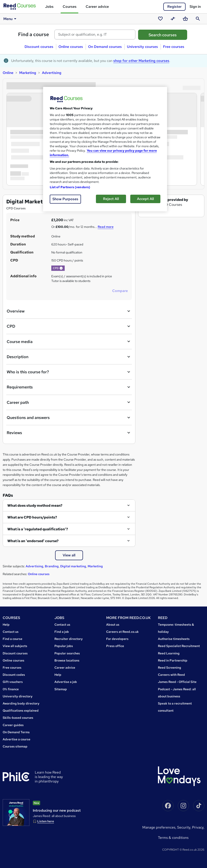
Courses (70, 7)
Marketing (28, 73)
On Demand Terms (16, 732)
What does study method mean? (35, 505)
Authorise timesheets (174, 639)
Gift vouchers (13, 682)
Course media (69, 341)
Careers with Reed (171, 675)
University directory (18, 696)
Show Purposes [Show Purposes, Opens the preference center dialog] (65, 199)
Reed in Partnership (173, 660)
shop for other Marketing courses (141, 61)
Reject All (111, 199)
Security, (185, 827)
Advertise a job (66, 682)
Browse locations (67, 660)
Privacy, (198, 827)
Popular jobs (64, 646)
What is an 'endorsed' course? (33, 541)
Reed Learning (169, 653)
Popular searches (67, 653)
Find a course (34, 34)
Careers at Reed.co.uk (122, 632)
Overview (69, 311)
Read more (106, 227)
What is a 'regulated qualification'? (38, 529)
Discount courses (39, 47)
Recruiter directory (69, 639)
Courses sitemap (15, 746)
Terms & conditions (173, 838)
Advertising (52, 73)
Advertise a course (17, 739)
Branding (52, 566)
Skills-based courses (18, 718)
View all (69, 555)
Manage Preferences (159, 827)
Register (174, 7)
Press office (115, 646)
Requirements (69, 387)
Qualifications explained (21, 711)
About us (113, 625)
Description (69, 357)
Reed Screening (170, 668)
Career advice (97, 7)
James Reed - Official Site (177, 682)
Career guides (13, 725)
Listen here (46, 821)
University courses (142, 47)
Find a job (62, 632)
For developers (117, 639)
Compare (120, 291)
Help (6, 625)
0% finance (11, 689)
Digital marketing (73, 566)
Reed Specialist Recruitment (179, 646)
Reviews (69, 433)
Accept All (145, 199)
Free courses (174, 47)
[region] (105, 149)
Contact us (11, 632)
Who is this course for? (69, 372)
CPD (69, 326)
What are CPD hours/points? (32, 517)
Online (8, 73)
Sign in (195, 7)
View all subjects (15, 646)
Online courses (71, 47)
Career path (69, 402)
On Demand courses (105, 47)
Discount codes (14, 675)
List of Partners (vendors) (70, 187)
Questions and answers (69, 418)
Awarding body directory (21, 703)
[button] (61, 268)
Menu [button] (11, 19)
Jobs (49, 7)
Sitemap (61, 689)
